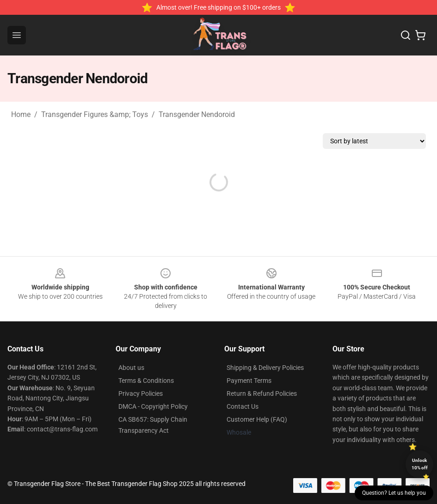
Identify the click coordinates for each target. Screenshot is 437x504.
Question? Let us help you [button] (394, 493)
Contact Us (243, 406)
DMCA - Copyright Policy (153, 406)
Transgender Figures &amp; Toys (95, 114)
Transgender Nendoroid (197, 114)
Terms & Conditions (146, 381)
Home (21, 114)
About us (131, 368)
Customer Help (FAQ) (257, 419)
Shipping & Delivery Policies (265, 368)
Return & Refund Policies (262, 393)
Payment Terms (249, 381)
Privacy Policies (141, 393)
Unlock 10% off (420, 464)
